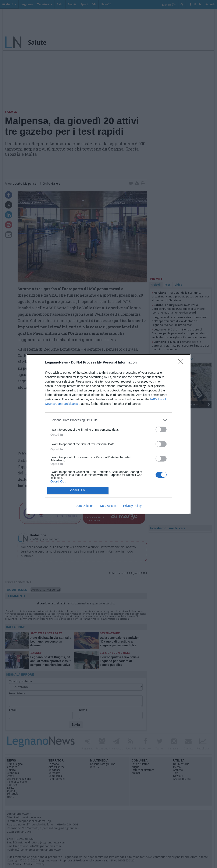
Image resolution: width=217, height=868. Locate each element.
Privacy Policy (132, 506)
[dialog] (108, 434)
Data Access (108, 506)
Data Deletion (84, 506)
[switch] (161, 429)
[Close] (182, 363)
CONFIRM (78, 490)
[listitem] (108, 420)
